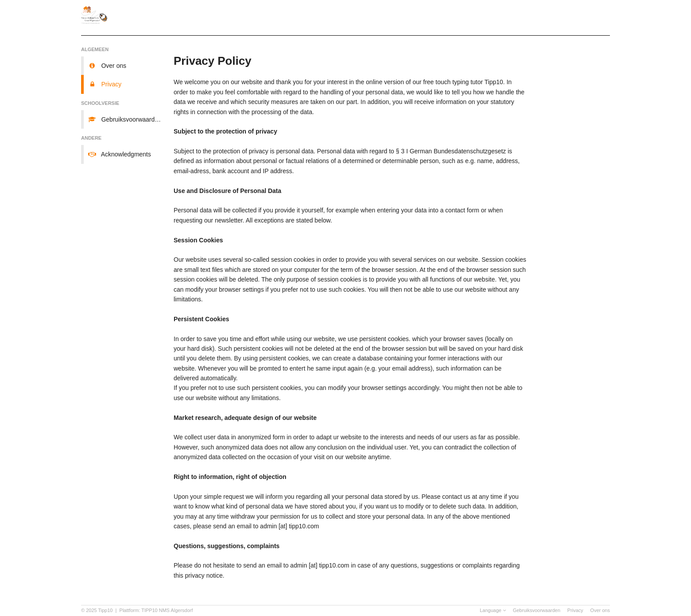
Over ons (600, 610)
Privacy (575, 610)
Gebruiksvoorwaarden (537, 610)
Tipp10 (106, 610)
